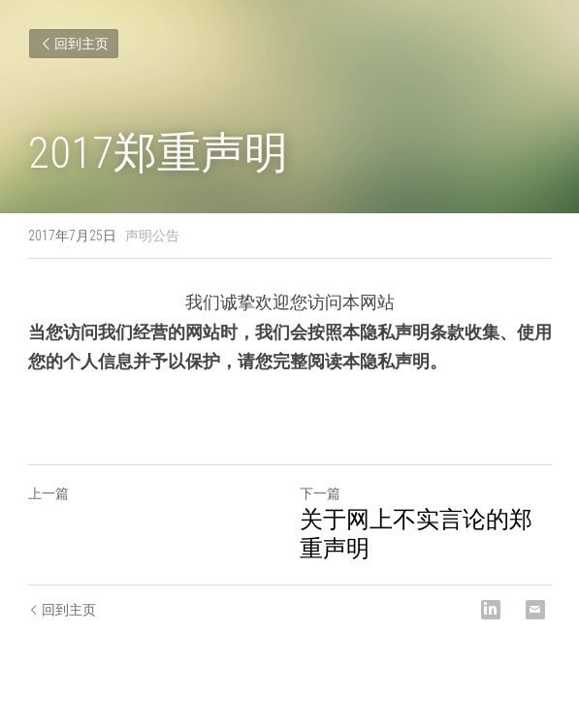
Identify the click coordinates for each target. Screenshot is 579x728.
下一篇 (320, 493)
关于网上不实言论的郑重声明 (416, 534)
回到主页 (74, 44)
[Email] (535, 610)
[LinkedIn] (491, 610)
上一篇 (48, 493)
